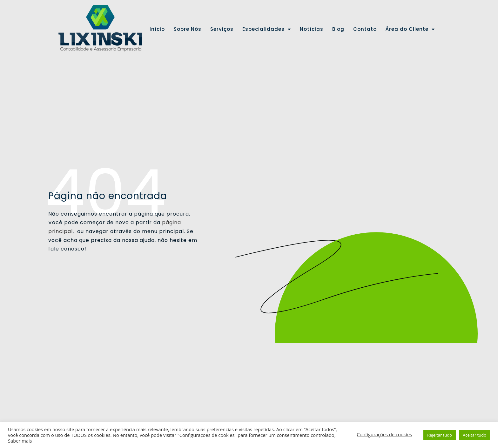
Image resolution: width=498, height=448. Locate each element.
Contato (365, 29)
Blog (338, 29)
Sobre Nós (188, 29)
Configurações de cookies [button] (384, 434)
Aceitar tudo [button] (474, 435)
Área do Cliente (410, 29)
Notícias (312, 29)
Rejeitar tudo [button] (440, 435)
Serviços (222, 29)
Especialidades (267, 29)
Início (157, 29)
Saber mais (20, 441)
